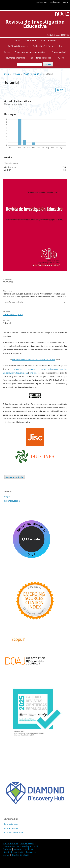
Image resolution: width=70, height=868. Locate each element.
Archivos (16, 74)
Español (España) (12, 501)
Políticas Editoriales (17, 46)
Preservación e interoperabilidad (30, 52)
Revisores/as (9, 846)
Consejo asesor (27, 843)
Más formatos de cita (14, 302)
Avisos (61, 58)
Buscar (48, 64)
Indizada (8, 849)
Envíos (7, 52)
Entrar (66, 2)
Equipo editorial (48, 40)
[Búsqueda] (30, 64)
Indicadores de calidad (41, 58)
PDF (62, 90)
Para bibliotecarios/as (14, 833)
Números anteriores (16, 58)
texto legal (33, 373)
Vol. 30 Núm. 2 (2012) (33, 74)
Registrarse (55, 2)
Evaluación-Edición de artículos (47, 46)
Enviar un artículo (15, 477)
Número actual (59, 52)
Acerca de (30, 40)
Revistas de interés (20, 855)
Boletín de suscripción (14, 852)
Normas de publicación (28, 846)
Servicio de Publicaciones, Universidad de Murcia (33, 360)
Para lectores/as (11, 824)
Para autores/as (11, 828)
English (8, 496)
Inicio (7, 74)
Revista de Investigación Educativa (35, 24)
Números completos (23, 849)
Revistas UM (41, 2)
